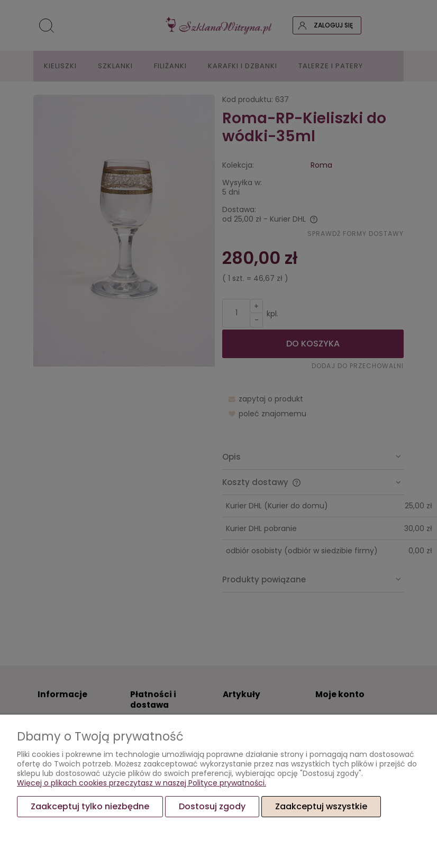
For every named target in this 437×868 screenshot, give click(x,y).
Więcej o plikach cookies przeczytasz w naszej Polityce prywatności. (142, 783)
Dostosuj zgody (212, 806)
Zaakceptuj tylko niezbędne (90, 806)
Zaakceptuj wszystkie (321, 806)
